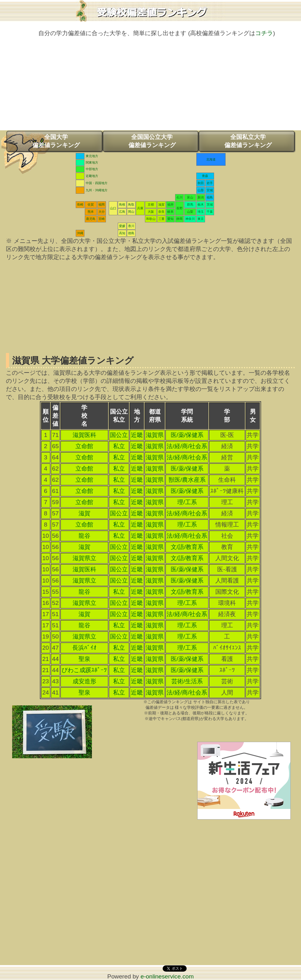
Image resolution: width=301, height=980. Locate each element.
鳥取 (131, 204)
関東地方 (92, 163)
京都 (151, 204)
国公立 (119, 435)
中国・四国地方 (97, 183)
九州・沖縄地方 (97, 190)
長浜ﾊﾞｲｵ (84, 648)
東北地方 (92, 156)
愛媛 (122, 226)
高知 (122, 233)
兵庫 (140, 208)
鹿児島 (91, 219)
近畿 (137, 435)
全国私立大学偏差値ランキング (248, 141)
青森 (205, 176)
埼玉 (201, 212)
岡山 (131, 212)
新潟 (201, 197)
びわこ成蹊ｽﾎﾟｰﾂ (84, 670)
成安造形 (84, 681)
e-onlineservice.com (167, 976)
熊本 (91, 212)
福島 (210, 197)
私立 (119, 446)
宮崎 (102, 219)
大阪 (151, 212)
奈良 (161, 212)
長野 (179, 208)
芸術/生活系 (187, 681)
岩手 (210, 183)
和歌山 (151, 219)
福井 (170, 204)
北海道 (211, 159)
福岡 (102, 204)
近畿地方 (92, 176)
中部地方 (92, 169)
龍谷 (84, 536)
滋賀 (161, 204)
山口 (113, 208)
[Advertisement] (150, 87)
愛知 (170, 219)
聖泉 (84, 659)
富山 (190, 197)
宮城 (210, 190)
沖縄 (80, 233)
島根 (122, 204)
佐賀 (91, 204)
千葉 (210, 212)
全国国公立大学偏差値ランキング (152, 141)
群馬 (190, 204)
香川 (131, 226)
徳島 (131, 233)
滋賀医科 (84, 435)
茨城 (210, 204)
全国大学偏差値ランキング (56, 141)
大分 (102, 212)
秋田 (201, 183)
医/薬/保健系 (187, 435)
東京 (201, 219)
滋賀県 (155, 435)
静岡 (179, 219)
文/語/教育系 (187, 547)
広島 (122, 212)
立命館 (84, 446)
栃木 (201, 204)
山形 (201, 190)
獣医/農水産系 (187, 480)
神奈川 (190, 219)
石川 (179, 197)
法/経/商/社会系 (187, 446)
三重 (161, 219)
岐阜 (170, 212)
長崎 (80, 204)
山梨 (190, 212)
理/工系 (187, 502)
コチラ (264, 33)
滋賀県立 (84, 558)
